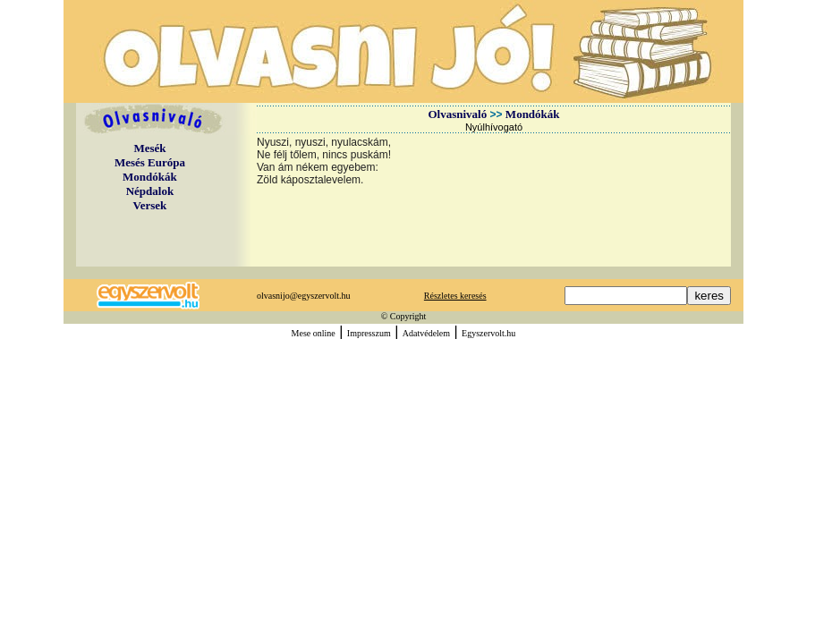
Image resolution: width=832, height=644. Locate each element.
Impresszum (369, 333)
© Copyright (404, 316)
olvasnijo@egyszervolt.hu (303, 296)
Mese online (314, 333)
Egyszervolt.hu (488, 333)
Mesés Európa (150, 162)
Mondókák (150, 177)
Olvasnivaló (457, 114)
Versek (150, 205)
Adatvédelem (426, 333)
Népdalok (150, 191)
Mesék (149, 148)
